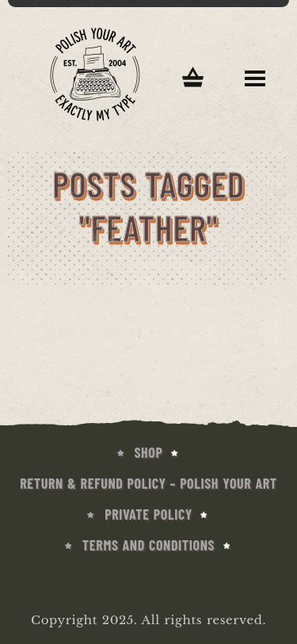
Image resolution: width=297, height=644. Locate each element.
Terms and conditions (148, 545)
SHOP (149, 452)
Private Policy (148, 514)
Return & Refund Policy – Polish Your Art (148, 483)
